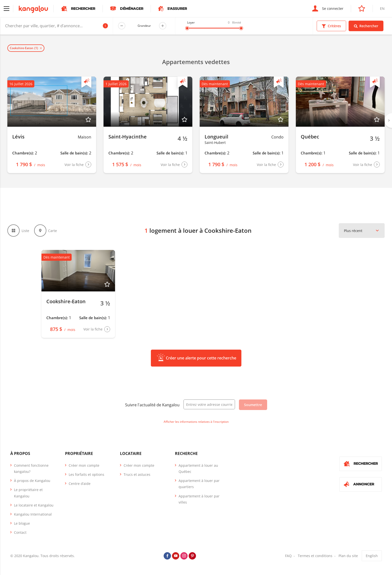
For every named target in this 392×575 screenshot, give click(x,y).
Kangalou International (33, 514)
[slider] (187, 28)
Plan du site (348, 556)
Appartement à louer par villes (199, 499)
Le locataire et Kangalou (34, 505)
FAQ (288, 556)
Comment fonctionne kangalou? (31, 468)
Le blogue (22, 523)
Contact (20, 532)
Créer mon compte (84, 465)
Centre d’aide (80, 484)
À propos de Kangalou (32, 481)
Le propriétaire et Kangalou (28, 493)
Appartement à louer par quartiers (199, 484)
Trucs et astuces (137, 474)
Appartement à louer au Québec (198, 468)
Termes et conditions (315, 556)
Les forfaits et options (86, 474)
